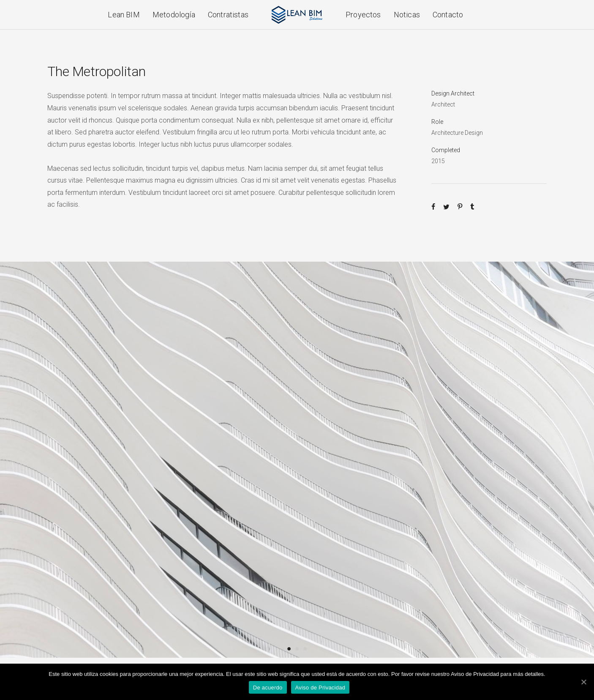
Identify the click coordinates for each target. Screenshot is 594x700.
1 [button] (289, 648)
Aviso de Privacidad (320, 688)
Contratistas (228, 15)
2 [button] (297, 648)
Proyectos (363, 15)
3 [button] (305, 648)
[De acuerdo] (583, 682)
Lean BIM (124, 15)
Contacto (448, 15)
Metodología (174, 15)
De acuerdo (268, 688)
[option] (297, 460)
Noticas (407, 15)
